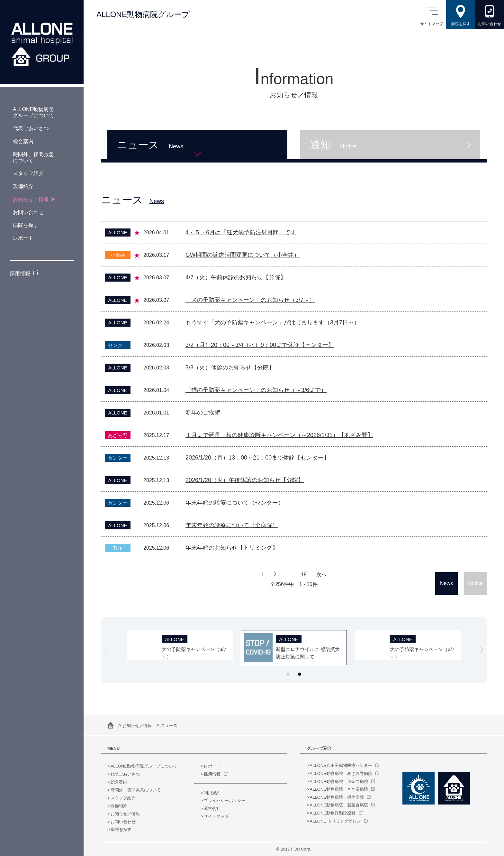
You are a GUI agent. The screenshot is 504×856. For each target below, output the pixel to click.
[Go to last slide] (106, 650)
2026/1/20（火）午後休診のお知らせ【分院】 (245, 480)
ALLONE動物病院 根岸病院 (337, 797)
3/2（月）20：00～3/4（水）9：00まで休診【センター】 (260, 345)
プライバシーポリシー (225, 800)
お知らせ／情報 (138, 726)
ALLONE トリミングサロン (335, 821)
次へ (321, 575)
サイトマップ (216, 816)
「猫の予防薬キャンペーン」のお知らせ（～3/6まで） (256, 390)
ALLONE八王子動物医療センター (341, 765)
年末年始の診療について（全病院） (232, 525)
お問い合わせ (123, 822)
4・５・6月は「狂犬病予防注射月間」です (241, 232)
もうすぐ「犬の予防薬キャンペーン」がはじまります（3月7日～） (273, 322)
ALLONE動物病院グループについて (144, 766)
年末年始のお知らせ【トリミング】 (232, 548)
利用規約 (212, 793)
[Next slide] (482, 650)
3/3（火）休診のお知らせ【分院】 (230, 368)
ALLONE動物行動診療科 (333, 813)
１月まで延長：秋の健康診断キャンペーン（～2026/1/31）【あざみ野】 (279, 435)
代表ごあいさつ (125, 774)
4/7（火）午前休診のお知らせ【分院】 (236, 277)
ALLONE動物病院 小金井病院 (339, 782)
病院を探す (121, 829)
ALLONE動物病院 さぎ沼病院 (339, 789)
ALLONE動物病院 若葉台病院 (339, 805)
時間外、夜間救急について (136, 790)
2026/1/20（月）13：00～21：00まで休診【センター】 (257, 458)
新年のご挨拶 (203, 413)
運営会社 (212, 809)
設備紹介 (119, 806)
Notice (475, 583)
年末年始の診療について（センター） (235, 503)
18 (304, 575)
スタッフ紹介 (123, 798)
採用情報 (212, 774)
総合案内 (119, 782)
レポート (212, 766)
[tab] (288, 674)
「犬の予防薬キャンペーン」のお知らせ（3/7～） (250, 300)
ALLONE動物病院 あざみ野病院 (341, 773)
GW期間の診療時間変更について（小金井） (243, 255)
